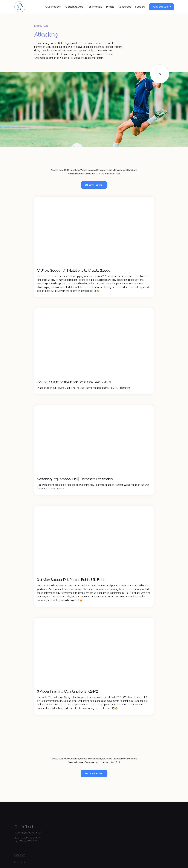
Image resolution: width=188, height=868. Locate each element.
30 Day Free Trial (94, 185)
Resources (125, 7)
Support (140, 7)
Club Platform (53, 7)
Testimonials (95, 7)
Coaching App (74, 7)
